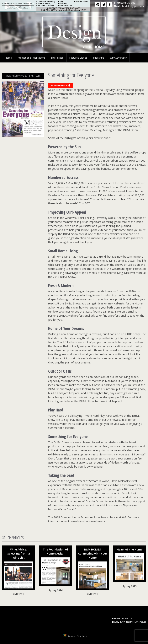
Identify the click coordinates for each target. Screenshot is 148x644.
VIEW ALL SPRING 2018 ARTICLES (23, 76)
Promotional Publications (32, 58)
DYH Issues (57, 58)
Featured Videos (78, 58)
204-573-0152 (129, 3)
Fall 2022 (18, 594)
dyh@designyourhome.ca (135, 6)
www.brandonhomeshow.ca (88, 521)
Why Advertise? (118, 58)
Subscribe (99, 58)
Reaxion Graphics (77, 636)
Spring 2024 (55, 590)
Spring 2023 (129, 586)
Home (8, 58)
